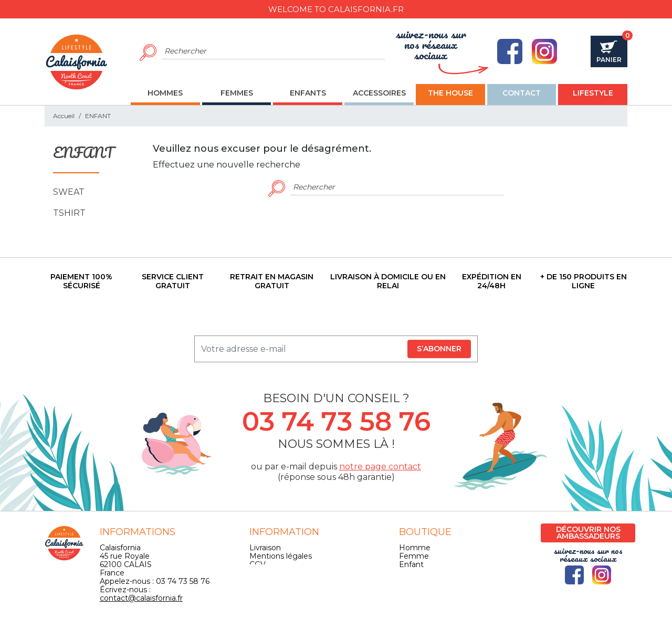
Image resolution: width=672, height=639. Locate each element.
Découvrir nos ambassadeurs (588, 533)
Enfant (411, 564)
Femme (414, 556)
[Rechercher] (273, 51)
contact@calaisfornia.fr (141, 598)
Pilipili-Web (423, 627)
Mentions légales (281, 556)
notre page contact (380, 467)
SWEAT (69, 192)
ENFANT (76, 154)
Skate (409, 581)
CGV (258, 564)
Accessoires (421, 573)
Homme (415, 548)
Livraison (265, 548)
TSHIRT (69, 213)
